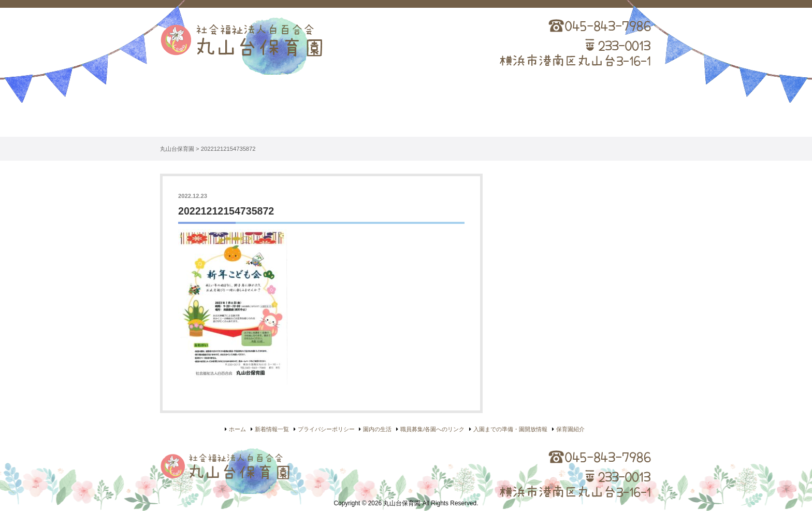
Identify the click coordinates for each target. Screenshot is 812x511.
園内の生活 (406, 110)
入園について (504, 110)
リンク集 (603, 110)
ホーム (209, 110)
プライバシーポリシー (326, 429)
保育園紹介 (308, 110)
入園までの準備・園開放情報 (510, 429)
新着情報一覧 (272, 429)
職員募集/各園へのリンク (432, 429)
